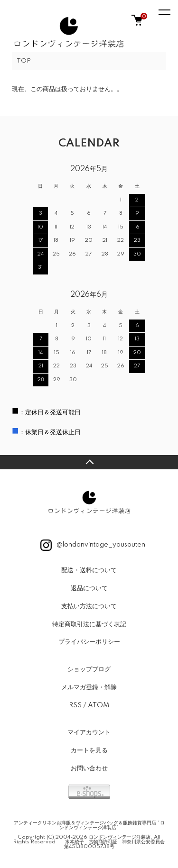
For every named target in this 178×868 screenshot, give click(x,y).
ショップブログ (89, 669)
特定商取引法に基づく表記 (89, 624)
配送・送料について (89, 570)
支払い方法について (89, 606)
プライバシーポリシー (89, 642)
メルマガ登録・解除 (89, 687)
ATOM (98, 705)
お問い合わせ (89, 768)
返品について (89, 588)
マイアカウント (89, 732)
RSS (75, 705)
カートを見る (89, 750)
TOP (24, 61)
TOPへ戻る (89, 462)
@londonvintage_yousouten (93, 545)
